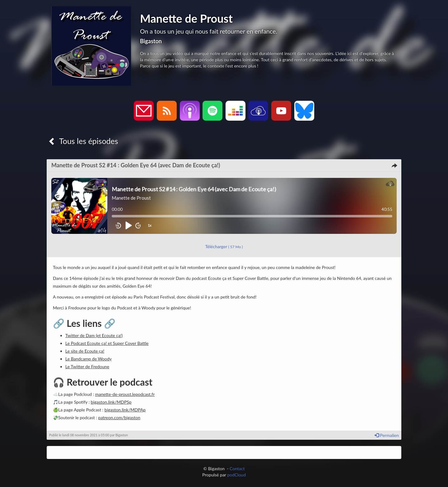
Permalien (387, 435)
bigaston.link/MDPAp (125, 410)
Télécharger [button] (224, 246)
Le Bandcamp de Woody (89, 359)
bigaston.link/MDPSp (111, 402)
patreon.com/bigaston (119, 417)
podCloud (236, 475)
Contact (237, 468)
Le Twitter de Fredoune (87, 366)
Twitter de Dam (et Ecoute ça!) (94, 335)
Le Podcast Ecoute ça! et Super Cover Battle (107, 343)
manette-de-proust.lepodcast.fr (125, 394)
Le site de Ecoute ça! (85, 351)
